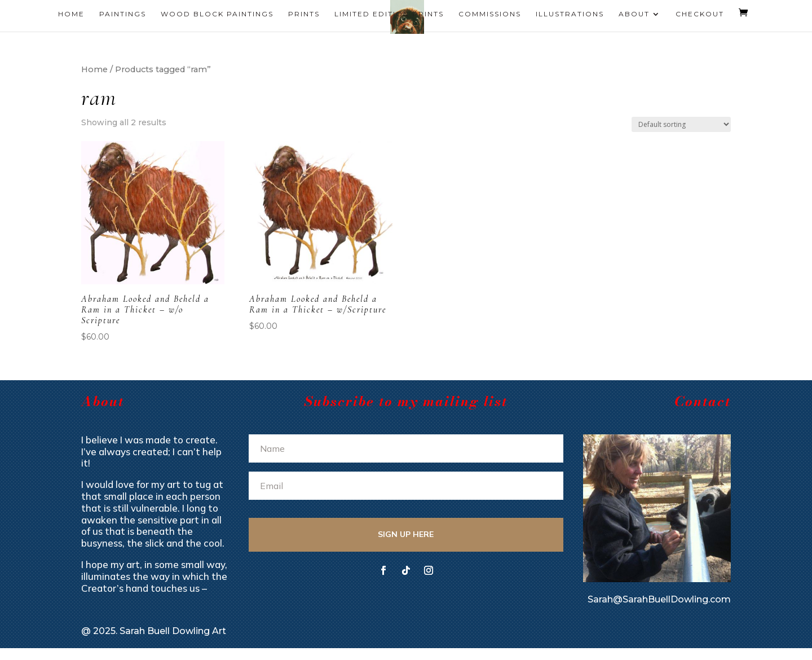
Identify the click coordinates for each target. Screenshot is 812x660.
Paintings (123, 14)
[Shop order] (681, 124)
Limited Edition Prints (389, 14)
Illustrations (570, 14)
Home (71, 14)
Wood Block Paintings (217, 14)
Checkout (700, 14)
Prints (304, 14)
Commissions (490, 14)
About (634, 14)
